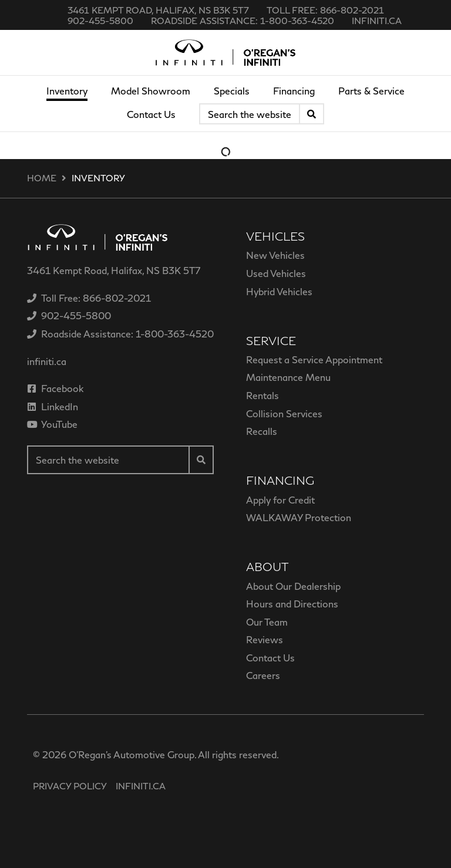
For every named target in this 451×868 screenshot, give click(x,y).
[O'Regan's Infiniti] (225, 53)
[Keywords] (250, 114)
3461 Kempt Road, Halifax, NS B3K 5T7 (158, 10)
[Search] (312, 114)
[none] (325, 10)
